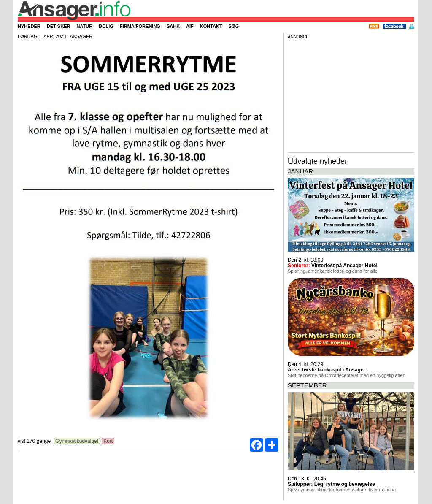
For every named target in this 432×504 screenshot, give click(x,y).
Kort (108, 441)
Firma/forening (140, 26)
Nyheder (29, 26)
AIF (190, 26)
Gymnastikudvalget (77, 441)
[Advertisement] (351, 95)
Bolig (106, 26)
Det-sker (59, 26)
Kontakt (211, 26)
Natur (84, 26)
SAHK (173, 26)
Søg (234, 26)
